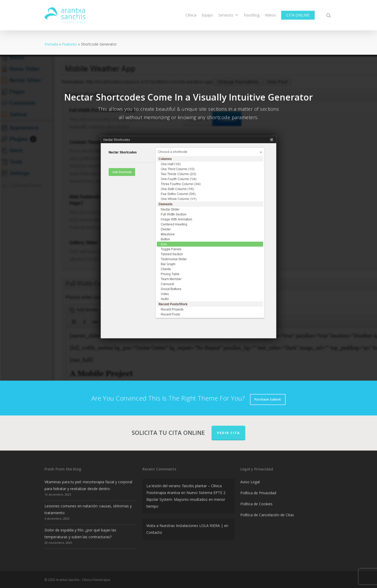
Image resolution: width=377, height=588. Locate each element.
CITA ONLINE (298, 15)
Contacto (154, 532)
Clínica (191, 15)
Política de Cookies (256, 504)
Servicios (228, 15)
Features (70, 44)
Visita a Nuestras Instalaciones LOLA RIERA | (185, 526)
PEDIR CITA (228, 433)
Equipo (207, 15)
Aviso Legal (250, 482)
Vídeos (270, 15)
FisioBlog (252, 15)
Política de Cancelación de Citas (267, 515)
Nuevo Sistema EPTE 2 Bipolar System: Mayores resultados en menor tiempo (186, 499)
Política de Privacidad (258, 493)
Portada (51, 44)
